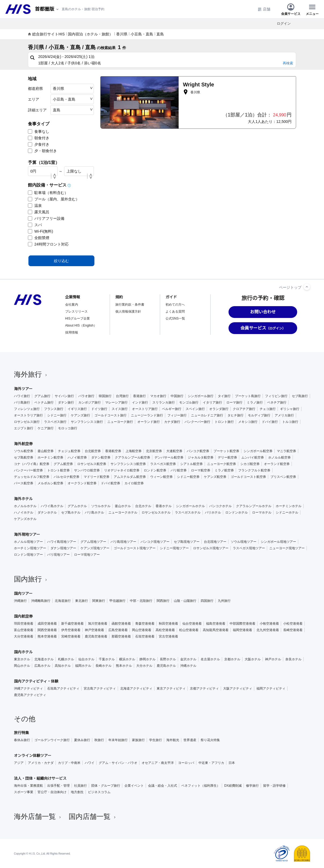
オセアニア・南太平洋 (158, 763)
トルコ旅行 (290, 422)
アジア (19, 763)
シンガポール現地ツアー (278, 542)
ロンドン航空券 (155, 470)
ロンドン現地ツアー (28, 555)
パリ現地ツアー (58, 555)
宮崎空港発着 (71, 636)
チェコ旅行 (268, 409)
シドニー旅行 (57, 415)
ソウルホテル (101, 506)
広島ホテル (42, 666)
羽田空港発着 (24, 624)
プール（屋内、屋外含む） (54, 199)
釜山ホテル (123, 506)
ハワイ (90, 763)
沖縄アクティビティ (28, 688)
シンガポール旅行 (201, 396)
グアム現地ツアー (93, 542)
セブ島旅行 (300, 396)
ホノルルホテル (25, 506)
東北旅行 (82, 601)
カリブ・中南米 (69, 763)
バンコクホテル (220, 506)
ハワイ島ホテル (52, 506)
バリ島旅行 (22, 402)
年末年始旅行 (118, 740)
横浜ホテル (127, 659)
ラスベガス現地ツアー (249, 548)
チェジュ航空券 (69, 451)
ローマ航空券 (201, 470)
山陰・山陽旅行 (185, 601)
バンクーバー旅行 (197, 422)
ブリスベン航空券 (283, 477)
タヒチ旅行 (235, 415)
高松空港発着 (165, 630)
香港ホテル (164, 506)
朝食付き (39, 138)
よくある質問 (175, 312)
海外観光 (173, 740)
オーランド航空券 (277, 464)
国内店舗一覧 (93, 816)
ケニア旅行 (46, 428)
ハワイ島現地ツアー (62, 542)
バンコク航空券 (198, 451)
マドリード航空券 (97, 477)
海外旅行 (31, 374)
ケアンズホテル (25, 519)
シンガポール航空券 (258, 451)
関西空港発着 (47, 630)
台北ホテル (143, 506)
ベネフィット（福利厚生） (201, 786)
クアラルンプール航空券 (132, 457)
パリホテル (213, 512)
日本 (232, 763)
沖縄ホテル (188, 666)
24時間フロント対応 (48, 244)
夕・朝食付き (42, 151)
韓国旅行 (105, 396)
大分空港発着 (24, 636)
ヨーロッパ (186, 763)
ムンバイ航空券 (253, 457)
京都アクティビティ (204, 688)
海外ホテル (23, 499)
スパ (35, 225)
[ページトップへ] (307, 287)
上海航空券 (134, 451)
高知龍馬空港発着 (216, 630)
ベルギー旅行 (172, 409)
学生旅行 (156, 740)
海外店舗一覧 (38, 816)
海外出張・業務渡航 (28, 786)
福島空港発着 (216, 624)
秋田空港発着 (168, 624)
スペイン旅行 (195, 409)
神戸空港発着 (94, 630)
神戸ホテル (273, 659)
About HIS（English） (81, 325)
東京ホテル (22, 659)
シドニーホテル (287, 512)
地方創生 (77, 792)
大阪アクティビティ (238, 688)
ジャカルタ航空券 (201, 457)
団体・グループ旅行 (106, 786)
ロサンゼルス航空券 (92, 464)
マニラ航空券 (286, 451)
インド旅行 (140, 402)
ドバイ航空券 (111, 483)
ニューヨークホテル (123, 512)
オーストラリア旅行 (28, 415)
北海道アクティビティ (136, 688)
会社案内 (72, 305)
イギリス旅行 (77, 409)
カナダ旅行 (172, 422)
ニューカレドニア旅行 (207, 415)
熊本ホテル (124, 666)
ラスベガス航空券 (163, 464)
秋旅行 (99, 740)
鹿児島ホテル (166, 666)
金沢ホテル (188, 659)
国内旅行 (31, 579)
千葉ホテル (107, 659)
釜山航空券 (46, 451)
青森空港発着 (145, 624)
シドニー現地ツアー (174, 548)
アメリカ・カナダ (41, 763)
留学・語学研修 (274, 786)
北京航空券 (154, 451)
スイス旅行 (120, 409)
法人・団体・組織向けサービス (40, 778)
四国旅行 (207, 601)
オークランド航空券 (82, 483)
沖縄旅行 (20, 601)
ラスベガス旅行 (55, 422)
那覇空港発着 (121, 636)
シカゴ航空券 (250, 464)
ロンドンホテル (237, 512)
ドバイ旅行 (270, 422)
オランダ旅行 (219, 409)
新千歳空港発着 (72, 624)
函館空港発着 (121, 624)
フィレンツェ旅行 (27, 409)
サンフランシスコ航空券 (128, 464)
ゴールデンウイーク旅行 (52, 740)
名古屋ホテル (210, 659)
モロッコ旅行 (68, 428)
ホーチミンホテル (289, 506)
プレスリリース (76, 312)
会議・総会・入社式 (163, 786)
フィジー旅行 (177, 415)
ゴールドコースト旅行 (111, 415)
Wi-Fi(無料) (40, 231)
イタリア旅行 (212, 402)
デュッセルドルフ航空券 (32, 477)
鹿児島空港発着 (96, 636)
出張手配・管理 (58, 786)
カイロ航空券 (134, 483)
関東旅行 (99, 601)
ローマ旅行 (234, 402)
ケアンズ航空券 (215, 477)
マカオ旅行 (158, 396)
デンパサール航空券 (169, 457)
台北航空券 (93, 451)
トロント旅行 (224, 422)
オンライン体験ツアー (33, 756)
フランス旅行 (54, 409)
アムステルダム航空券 (130, 477)
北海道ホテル (44, 659)
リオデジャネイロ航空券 (122, 470)
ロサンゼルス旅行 (27, 422)
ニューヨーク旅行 (120, 422)
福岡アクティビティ (271, 688)
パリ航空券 (179, 470)
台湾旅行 (122, 396)
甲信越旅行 (117, 601)
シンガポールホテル (190, 506)
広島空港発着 (118, 630)
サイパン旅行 (64, 396)
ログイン (284, 23)
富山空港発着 (24, 630)
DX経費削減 (233, 786)
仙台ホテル (86, 659)
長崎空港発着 (293, 630)
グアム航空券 (63, 464)
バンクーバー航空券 (28, 470)
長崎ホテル (104, 666)
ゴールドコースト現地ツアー (135, 548)
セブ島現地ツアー (187, 542)
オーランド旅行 (149, 422)
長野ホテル (168, 659)
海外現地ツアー (27, 534)
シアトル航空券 (192, 464)
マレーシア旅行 (116, 402)
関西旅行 (163, 601)
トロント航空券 (58, 470)
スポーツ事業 (24, 792)
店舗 (264, 9)
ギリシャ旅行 (290, 409)
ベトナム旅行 (44, 402)
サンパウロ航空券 (87, 470)
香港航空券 (113, 451)
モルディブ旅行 (259, 415)
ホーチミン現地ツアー (30, 548)
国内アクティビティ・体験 (36, 681)
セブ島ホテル (71, 512)
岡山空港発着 (142, 630)
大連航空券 (174, 451)
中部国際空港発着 (242, 624)
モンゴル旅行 (189, 402)
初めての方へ (175, 305)
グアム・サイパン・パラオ (118, 763)
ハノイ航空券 (77, 457)
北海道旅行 (63, 601)
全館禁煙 (39, 238)
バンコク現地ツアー (155, 542)
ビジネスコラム (99, 792)
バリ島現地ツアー (123, 542)
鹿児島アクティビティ (30, 695)
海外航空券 (23, 444)
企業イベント (134, 786)
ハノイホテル (24, 512)
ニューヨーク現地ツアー (287, 548)
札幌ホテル (66, 659)
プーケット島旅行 (248, 396)
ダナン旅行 (66, 402)
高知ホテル (63, 666)
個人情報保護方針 (128, 312)
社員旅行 (80, 786)
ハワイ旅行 (22, 396)
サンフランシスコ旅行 (87, 422)
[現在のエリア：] (47, 9)
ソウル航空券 (24, 451)
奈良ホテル (293, 659)
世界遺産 (190, 740)
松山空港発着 (189, 630)
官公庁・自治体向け (52, 792)
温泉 (35, 206)
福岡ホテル (83, 666)
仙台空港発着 (192, 624)
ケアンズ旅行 (80, 415)
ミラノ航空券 (224, 470)
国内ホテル (23, 652)
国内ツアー (23, 594)
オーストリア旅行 (145, 409)
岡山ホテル (22, 666)
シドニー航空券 (188, 477)
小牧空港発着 (269, 624)
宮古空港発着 (168, 636)
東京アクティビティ (171, 688)
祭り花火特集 (210, 740)
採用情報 (72, 332)
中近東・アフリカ (211, 763)
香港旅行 (139, 396)
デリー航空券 (227, 457)
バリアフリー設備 (46, 218)
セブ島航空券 (24, 457)
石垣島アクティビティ (63, 688)
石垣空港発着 (145, 636)
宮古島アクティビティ (100, 688)
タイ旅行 (224, 396)
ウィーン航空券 (161, 477)
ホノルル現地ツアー (28, 542)
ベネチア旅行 (277, 402)
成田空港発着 (47, 624)
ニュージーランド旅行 (147, 415)
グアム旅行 (42, 396)
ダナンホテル (47, 512)
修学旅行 (252, 786)
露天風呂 (39, 212)
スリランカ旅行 (164, 402)
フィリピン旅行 (276, 396)
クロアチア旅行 (244, 409)
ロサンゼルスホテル (156, 512)
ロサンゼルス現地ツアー (211, 548)
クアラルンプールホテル (254, 506)
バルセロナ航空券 (67, 477)
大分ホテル (144, 666)
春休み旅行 (22, 740)
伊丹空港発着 (71, 630)
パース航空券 (24, 483)
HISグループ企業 (78, 318)
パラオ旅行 (86, 396)
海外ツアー (23, 389)
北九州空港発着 (268, 630)
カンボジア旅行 (90, 402)
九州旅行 (224, 601)
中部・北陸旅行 (141, 601)
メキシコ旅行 (248, 422)
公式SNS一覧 (175, 318)
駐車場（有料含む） (48, 193)
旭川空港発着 (98, 624)
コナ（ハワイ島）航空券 (32, 464)
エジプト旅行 (24, 428)
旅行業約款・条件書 (130, 305)
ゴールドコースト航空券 (248, 477)
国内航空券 (23, 616)
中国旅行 (177, 396)
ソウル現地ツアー (244, 542)
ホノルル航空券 (279, 457)
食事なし (39, 131)
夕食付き (39, 144)
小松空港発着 (293, 624)
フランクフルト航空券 (254, 470)
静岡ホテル (148, 659)
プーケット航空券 (226, 451)
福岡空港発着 (242, 630)
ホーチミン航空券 (50, 457)
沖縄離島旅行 (41, 601)
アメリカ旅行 (284, 415)
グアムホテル (77, 506)
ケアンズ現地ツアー (95, 548)
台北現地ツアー (215, 542)
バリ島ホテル (94, 512)
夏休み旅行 (82, 740)
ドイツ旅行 (99, 409)
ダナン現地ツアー (63, 548)
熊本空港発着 (47, 636)
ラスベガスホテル (188, 512)
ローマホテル (262, 512)
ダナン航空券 (101, 457)
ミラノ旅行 (255, 402)
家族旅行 (138, 740)
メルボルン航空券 (50, 483)
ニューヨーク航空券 (222, 464)
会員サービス (291, 9)
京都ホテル (232, 659)
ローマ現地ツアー (87, 555)
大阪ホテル (253, 659)
